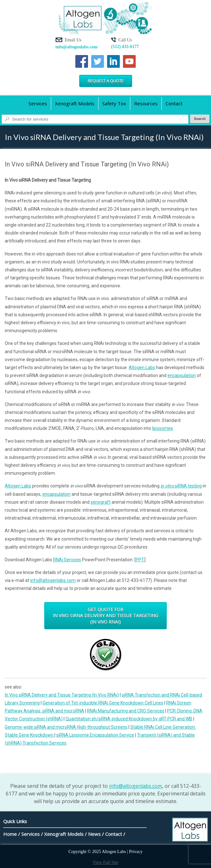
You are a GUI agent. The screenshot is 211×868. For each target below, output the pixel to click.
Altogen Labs (142, 367)
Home (10, 834)
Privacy (136, 852)
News (94, 834)
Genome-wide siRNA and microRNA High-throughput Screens (66, 727)
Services (38, 103)
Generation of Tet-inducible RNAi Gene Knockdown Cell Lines (103, 703)
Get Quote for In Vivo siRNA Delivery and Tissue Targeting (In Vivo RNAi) (105, 616)
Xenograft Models (75, 103)
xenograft (101, 502)
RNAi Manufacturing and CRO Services (126, 711)
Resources (146, 103)
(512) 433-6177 (125, 47)
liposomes (163, 428)
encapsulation (182, 375)
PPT (140, 560)
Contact (174, 103)
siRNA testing (181, 486)
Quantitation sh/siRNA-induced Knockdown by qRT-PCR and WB (129, 719)
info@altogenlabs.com (77, 47)
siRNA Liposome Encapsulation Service (95, 735)
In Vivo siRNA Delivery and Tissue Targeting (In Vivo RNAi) (62, 695)
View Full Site (106, 862)
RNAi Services (67, 560)
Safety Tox (114, 103)
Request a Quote (106, 81)
